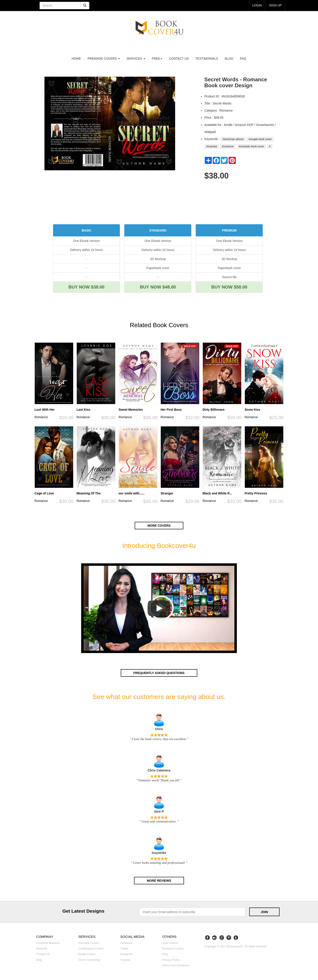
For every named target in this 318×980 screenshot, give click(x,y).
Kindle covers (87, 953)
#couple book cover (260, 139)
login (257, 5)
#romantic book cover (251, 146)
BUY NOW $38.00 (86, 287)
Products (42, 948)
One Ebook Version (87, 241)
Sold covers (170, 942)
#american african (233, 139)
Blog (229, 59)
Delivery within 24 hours (87, 250)
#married (212, 146)
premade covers (104, 59)
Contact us (179, 59)
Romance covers (173, 948)
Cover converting (89, 959)
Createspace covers (91, 948)
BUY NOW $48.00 (158, 287)
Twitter (124, 948)
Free (157, 59)
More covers (159, 526)
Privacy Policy (171, 959)
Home (76, 59)
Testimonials (207, 59)
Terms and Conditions (176, 965)
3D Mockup (158, 259)
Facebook (126, 942)
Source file (229, 277)
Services (136, 59)
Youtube (125, 959)
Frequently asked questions (159, 673)
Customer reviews (48, 942)
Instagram (126, 953)
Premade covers (89, 942)
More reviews (159, 880)
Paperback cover (158, 268)
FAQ (243, 59)
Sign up (275, 5)
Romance (41, 417)
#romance (228, 146)
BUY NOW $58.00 (229, 287)
